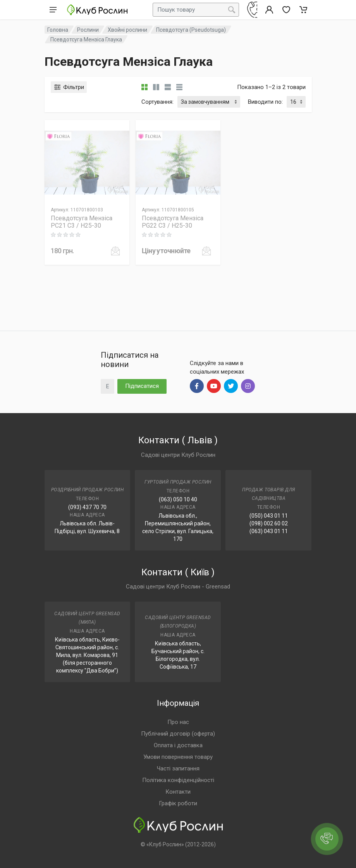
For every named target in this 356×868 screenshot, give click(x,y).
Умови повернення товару (178, 757)
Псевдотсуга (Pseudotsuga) (191, 30)
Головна (58, 30)
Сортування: (157, 102)
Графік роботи (178, 803)
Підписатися (142, 386)
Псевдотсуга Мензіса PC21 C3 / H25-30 (82, 222)
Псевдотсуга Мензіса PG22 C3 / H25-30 (173, 222)
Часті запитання (178, 769)
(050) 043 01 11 (269, 516)
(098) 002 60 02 (269, 523)
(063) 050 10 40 (178, 499)
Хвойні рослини (127, 30)
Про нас (178, 722)
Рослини (88, 30)
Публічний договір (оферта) (178, 734)
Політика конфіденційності (178, 780)
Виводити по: (265, 102)
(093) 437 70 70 (87, 507)
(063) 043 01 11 (269, 531)
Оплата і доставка (178, 745)
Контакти (178, 792)
